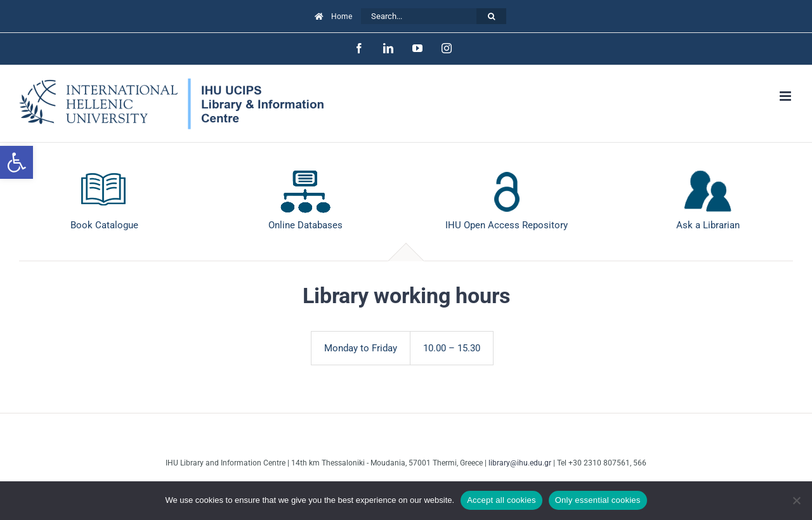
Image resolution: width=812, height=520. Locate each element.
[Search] (491, 16)
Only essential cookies (598, 500)
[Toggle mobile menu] (786, 96)
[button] (16, 162)
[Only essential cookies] (796, 500)
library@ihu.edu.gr (520, 463)
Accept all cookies (501, 500)
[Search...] (419, 16)
